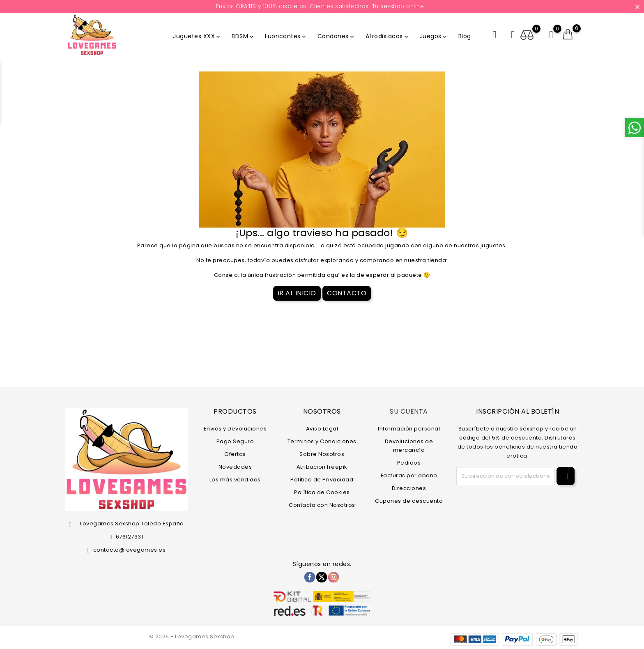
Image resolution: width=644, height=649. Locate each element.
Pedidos (409, 462)
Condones (336, 36)
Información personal (409, 428)
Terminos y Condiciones (322, 441)
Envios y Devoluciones (235, 428)
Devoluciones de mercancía (409, 445)
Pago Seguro (235, 441)
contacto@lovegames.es (130, 550)
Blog (465, 36)
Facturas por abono (409, 475)
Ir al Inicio (297, 293)
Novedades (235, 466)
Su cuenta (409, 411)
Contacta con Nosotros (322, 505)
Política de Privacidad (322, 479)
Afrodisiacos (388, 36)
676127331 (130, 537)
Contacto (347, 293)
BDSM (243, 36)
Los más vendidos (235, 479)
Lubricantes (286, 36)
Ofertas (235, 454)
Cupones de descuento (409, 501)
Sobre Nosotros (322, 454)
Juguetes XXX (197, 36)
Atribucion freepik (322, 466)
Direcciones (409, 488)
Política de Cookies (322, 492)
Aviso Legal (322, 428)
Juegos (434, 36)
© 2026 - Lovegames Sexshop (192, 636)
